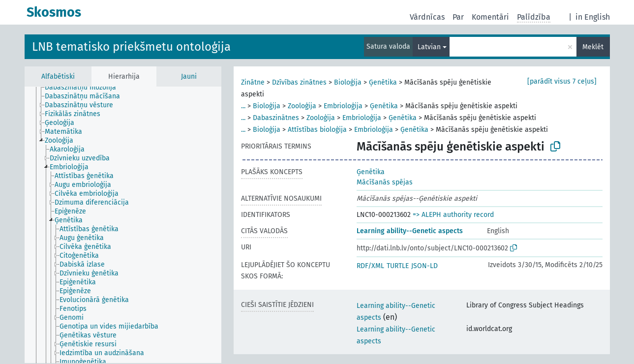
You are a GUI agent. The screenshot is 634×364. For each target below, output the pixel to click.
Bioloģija (348, 82)
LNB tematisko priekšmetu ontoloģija (131, 47)
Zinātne (253, 82)
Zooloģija (302, 106)
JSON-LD (424, 266)
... (243, 106)
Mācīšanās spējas (385, 182)
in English (593, 17)
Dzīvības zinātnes (299, 82)
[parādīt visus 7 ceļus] (562, 81)
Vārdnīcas (427, 17)
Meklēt (593, 47)
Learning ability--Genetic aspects (410, 231)
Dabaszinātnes (276, 118)
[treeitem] (85, 88)
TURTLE (398, 266)
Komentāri (490, 17)
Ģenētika (383, 82)
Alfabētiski (58, 76)
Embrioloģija (343, 106)
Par (458, 17)
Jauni (189, 76)
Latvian (429, 47)
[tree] (123, 225)
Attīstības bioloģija (317, 130)
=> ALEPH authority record (453, 215)
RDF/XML (370, 266)
